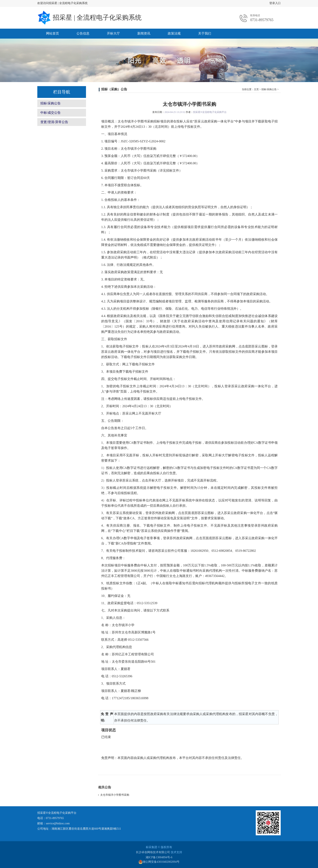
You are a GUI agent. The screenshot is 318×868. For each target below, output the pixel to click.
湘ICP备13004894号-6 (159, 857)
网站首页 (53, 33)
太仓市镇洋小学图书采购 (115, 795)
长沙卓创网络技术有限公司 (153, 852)
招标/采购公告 (50, 103)
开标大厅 (113, 33)
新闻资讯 (144, 33)
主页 (256, 89)
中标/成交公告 (50, 113)
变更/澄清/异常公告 (54, 122)
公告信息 (83, 33)
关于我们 (205, 33)
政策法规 (174, 33)
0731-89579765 (262, 20)
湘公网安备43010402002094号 (159, 862)
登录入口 (275, 3)
